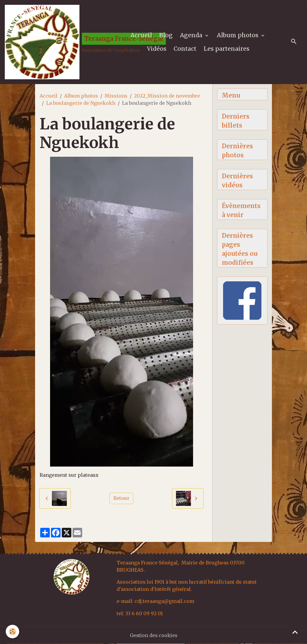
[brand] (59, 42)
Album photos (239, 35)
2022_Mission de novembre (167, 96)
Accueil (142, 35)
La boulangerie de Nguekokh (81, 104)
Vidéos (157, 49)
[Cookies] (13, 632)
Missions (116, 96)
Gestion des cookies (154, 636)
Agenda (192, 35)
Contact (185, 49)
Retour (121, 499)
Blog (166, 35)
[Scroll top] (295, 632)
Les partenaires (227, 49)
